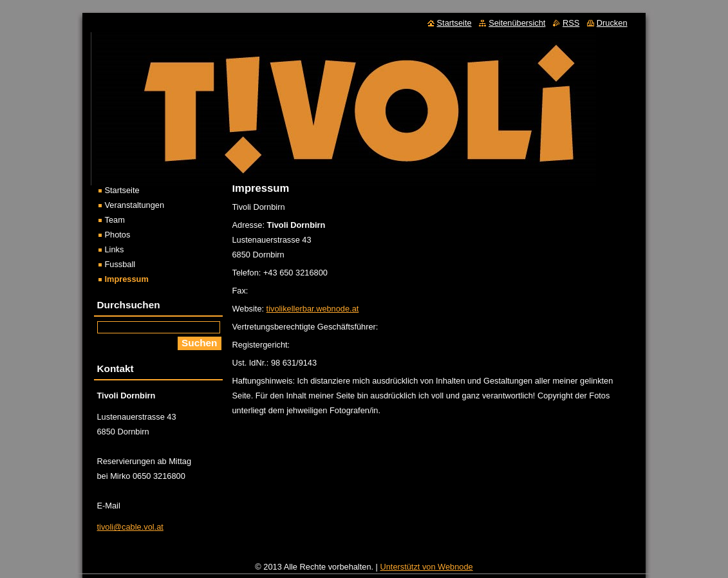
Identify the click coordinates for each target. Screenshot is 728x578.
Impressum (127, 279)
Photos (118, 235)
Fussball (120, 264)
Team (115, 220)
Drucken (612, 23)
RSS (571, 23)
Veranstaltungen (135, 205)
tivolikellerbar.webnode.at (313, 309)
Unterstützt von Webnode (427, 570)
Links (115, 249)
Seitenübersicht (517, 23)
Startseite (122, 190)
